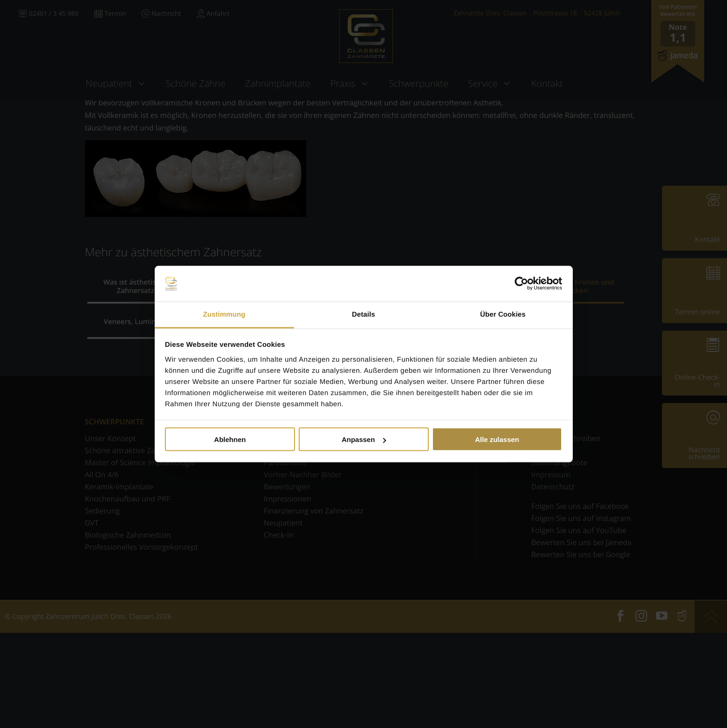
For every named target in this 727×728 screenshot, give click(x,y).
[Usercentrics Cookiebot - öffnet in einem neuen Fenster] (521, 284)
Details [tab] (364, 314)
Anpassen (364, 439)
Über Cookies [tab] (503, 314)
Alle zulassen (497, 439)
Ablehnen (230, 439)
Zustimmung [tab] (224, 314)
